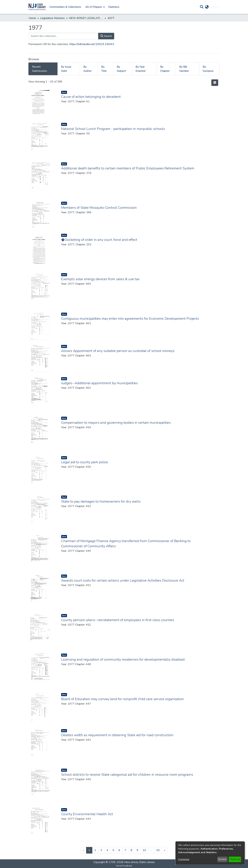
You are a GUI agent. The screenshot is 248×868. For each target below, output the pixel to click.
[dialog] (210, 853)
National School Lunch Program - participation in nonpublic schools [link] (113, 129)
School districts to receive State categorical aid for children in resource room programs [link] (127, 775)
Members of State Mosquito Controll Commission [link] (99, 208)
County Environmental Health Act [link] (87, 814)
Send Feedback (124, 866)
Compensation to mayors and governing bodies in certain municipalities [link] (116, 423)
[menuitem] (95, 7)
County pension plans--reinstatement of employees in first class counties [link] (118, 620)
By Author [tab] (87, 69)
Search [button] (106, 36)
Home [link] (32, 18)
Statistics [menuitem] (114, 7)
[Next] (165, 850)
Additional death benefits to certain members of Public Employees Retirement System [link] (128, 168)
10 (144, 850)
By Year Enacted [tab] (140, 69)
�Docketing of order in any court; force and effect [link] (99, 240)
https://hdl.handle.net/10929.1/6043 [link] (92, 44)
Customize (184, 859)
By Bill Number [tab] (184, 69)
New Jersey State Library (139, 862)
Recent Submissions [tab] (40, 69)
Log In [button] (214, 7)
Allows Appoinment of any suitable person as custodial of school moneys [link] (118, 351)
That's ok (235, 859)
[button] (37, 7)
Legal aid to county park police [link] (85, 462)
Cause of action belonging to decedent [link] (91, 97)
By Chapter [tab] (165, 69)
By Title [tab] (104, 69)
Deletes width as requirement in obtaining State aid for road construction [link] (117, 735)
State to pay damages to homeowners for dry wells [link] (101, 501)
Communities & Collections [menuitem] (65, 7)
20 (158, 850)
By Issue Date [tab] (66, 69)
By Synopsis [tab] (208, 69)
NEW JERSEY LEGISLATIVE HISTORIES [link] (86, 18)
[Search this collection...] (63, 36)
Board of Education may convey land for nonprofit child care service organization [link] (123, 699)
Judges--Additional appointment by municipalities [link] (99, 383)
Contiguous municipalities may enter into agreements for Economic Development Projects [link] (130, 319)
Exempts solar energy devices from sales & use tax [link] (100, 279)
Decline (222, 859)
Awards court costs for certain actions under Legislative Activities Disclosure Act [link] (123, 580)
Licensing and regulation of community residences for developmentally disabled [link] (123, 659)
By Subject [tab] (121, 69)
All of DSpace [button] (94, 7)
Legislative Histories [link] (52, 18)
